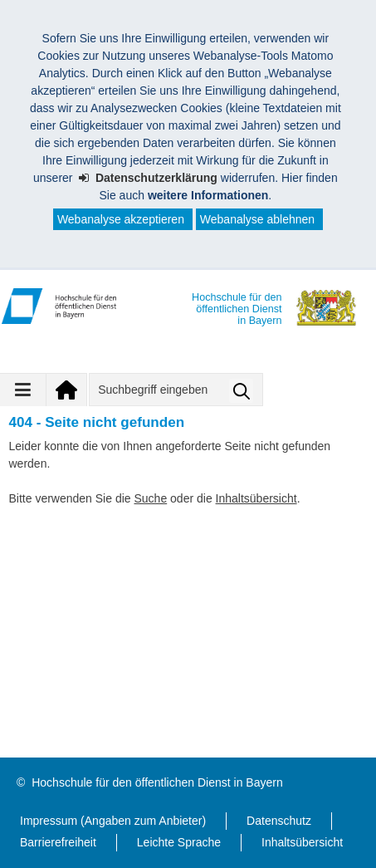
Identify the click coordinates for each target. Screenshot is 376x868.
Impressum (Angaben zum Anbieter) (113, 821)
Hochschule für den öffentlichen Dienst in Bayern (157, 782)
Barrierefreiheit (58, 842)
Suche (150, 498)
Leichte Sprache (179, 842)
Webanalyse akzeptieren (121, 219)
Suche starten (241, 391)
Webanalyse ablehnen (257, 219)
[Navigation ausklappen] (23, 390)
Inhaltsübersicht (256, 498)
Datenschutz (279, 821)
